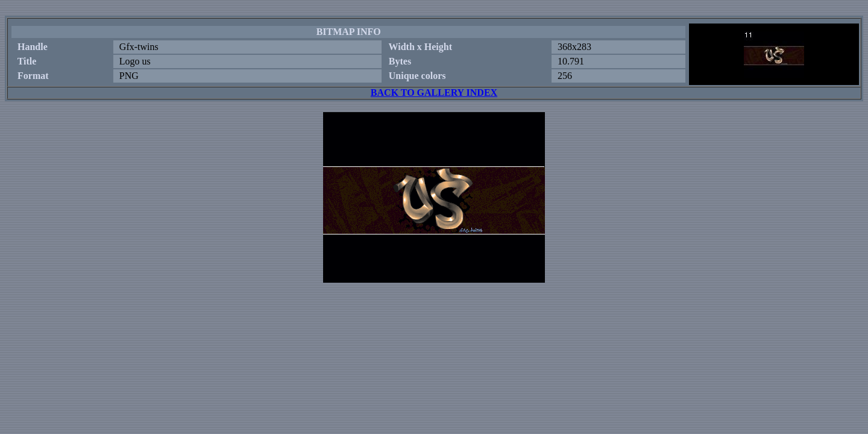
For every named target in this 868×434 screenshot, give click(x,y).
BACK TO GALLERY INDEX (434, 93)
